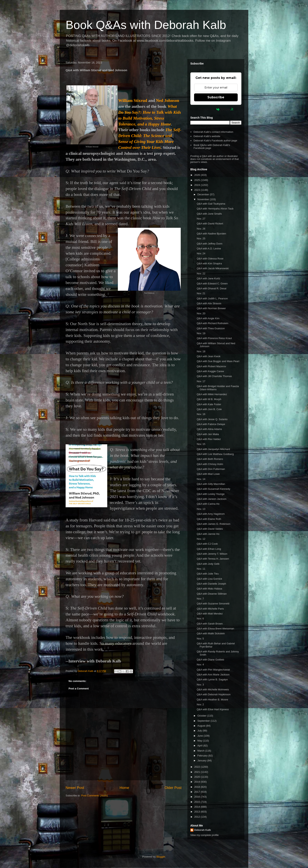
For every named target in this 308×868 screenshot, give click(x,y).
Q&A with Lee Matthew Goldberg (215, 454)
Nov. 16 (201, 414)
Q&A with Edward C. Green (212, 284)
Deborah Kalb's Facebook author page (215, 141)
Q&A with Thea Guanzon (211, 328)
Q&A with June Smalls (209, 214)
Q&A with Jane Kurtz (208, 278)
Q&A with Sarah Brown (210, 624)
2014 (198, 807)
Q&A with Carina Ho (208, 504)
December (204, 194)
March (201, 751)
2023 (198, 190)
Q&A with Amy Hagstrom (211, 514)
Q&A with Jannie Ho (208, 534)
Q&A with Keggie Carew (210, 371)
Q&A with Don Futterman (211, 469)
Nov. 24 (201, 253)
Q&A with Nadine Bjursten (211, 234)
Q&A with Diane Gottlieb (210, 660)
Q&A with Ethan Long (209, 549)
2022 (198, 767)
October (202, 716)
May (200, 741)
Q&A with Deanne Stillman (212, 594)
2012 (198, 817)
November (204, 199)
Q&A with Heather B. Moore (212, 700)
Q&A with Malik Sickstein (211, 633)
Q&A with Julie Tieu (208, 574)
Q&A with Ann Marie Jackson (213, 675)
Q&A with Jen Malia (208, 434)
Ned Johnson (168, 101)
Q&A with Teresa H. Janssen (213, 559)
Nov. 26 (201, 229)
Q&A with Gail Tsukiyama (211, 204)
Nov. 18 (201, 351)
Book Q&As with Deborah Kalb (146, 25)
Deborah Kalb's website (207, 136)
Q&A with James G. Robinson (213, 524)
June (201, 736)
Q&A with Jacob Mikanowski (213, 268)
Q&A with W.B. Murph (209, 399)
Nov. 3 (200, 685)
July (200, 731)
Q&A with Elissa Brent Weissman (215, 629)
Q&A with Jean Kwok (209, 356)
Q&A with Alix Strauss (209, 303)
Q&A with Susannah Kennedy (213, 489)
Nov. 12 (201, 539)
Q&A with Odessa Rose (210, 259)
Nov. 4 (200, 665)
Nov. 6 (200, 618)
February (203, 756)
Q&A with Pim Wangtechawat (213, 670)
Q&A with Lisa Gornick (209, 579)
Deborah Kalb (203, 830)
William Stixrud (133, 101)
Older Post (173, 788)
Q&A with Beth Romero (210, 459)
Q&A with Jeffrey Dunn (209, 244)
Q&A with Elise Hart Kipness (213, 709)
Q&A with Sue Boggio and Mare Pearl (218, 361)
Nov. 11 (201, 569)
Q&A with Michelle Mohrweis (213, 690)
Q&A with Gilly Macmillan (211, 484)
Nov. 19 (201, 333)
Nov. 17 (201, 381)
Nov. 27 (201, 219)
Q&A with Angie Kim (208, 318)
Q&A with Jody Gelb (208, 564)
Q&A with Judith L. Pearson (212, 298)
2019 (198, 782)
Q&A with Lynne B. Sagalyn (212, 679)
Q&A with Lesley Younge (211, 494)
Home (124, 788)
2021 (198, 772)
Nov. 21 (201, 293)
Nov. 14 (201, 479)
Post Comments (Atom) (95, 796)
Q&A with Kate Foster (209, 404)
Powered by (216, 109)
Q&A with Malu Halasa (209, 589)
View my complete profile (204, 835)
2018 (198, 787)
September (204, 721)
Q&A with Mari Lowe (208, 474)
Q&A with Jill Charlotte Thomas (214, 376)
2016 (198, 797)
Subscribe (216, 97)
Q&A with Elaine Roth (209, 519)
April (200, 746)
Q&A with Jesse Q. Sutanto (212, 419)
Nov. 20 (201, 313)
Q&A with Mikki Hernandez (212, 394)
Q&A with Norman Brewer (211, 308)
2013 (198, 812)
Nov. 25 (201, 238)
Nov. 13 (201, 509)
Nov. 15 (201, 444)
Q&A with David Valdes (210, 529)
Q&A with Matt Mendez (210, 614)
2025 (198, 180)
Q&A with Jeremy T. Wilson (212, 554)
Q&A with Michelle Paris (210, 609)
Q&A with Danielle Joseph (211, 584)
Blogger (161, 857)
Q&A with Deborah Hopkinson (214, 694)
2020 (198, 777)
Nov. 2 (200, 704)
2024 (198, 185)
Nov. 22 (201, 273)
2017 (198, 792)
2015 (198, 802)
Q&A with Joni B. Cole (209, 409)
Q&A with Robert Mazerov (211, 366)
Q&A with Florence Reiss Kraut (214, 338)
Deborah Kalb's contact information (213, 132)
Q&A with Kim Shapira (209, 263)
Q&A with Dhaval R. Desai (211, 288)
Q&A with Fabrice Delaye (211, 424)
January (202, 761)
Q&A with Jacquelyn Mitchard (213, 449)
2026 (198, 175)
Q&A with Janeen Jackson (211, 499)
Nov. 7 (200, 599)
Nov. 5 (200, 639)
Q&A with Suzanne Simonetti (213, 604)
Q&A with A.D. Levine (209, 249)
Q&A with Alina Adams (209, 429)
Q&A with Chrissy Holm (210, 464)
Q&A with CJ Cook (207, 544)
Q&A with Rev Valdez (209, 439)
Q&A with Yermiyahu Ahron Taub (215, 209)
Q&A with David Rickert (210, 224)
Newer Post (75, 788)
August (202, 726)
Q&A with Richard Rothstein (212, 323)
